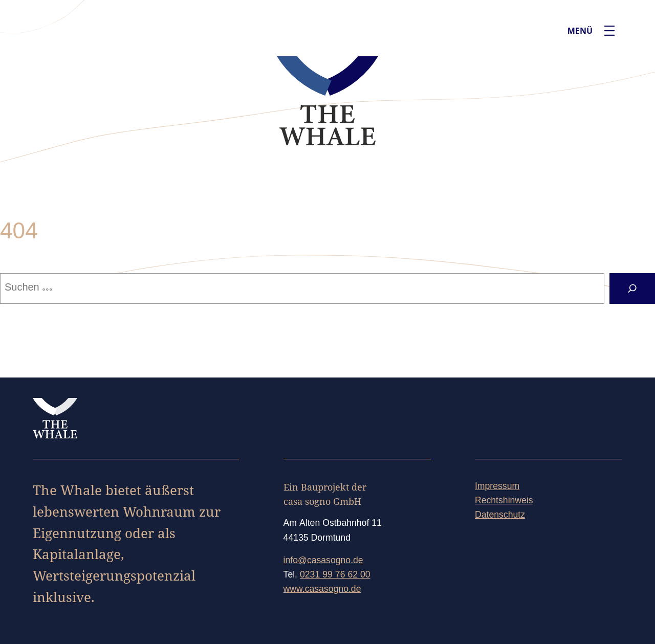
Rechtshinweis (504, 501)
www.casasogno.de (322, 590)
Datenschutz (500, 516)
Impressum (497, 487)
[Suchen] (632, 288)
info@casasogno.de (323, 561)
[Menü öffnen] (609, 31)
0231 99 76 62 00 (335, 575)
